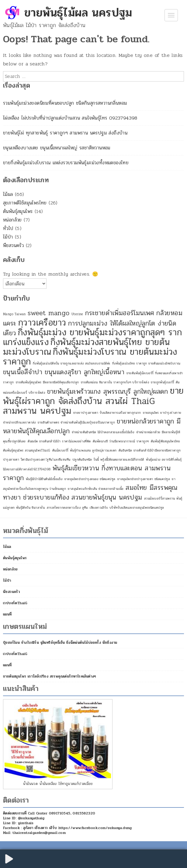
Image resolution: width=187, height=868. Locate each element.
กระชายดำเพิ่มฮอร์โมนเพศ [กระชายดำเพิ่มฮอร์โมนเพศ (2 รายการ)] (120, 313)
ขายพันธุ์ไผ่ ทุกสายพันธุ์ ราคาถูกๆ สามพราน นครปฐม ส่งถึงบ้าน (65, 133)
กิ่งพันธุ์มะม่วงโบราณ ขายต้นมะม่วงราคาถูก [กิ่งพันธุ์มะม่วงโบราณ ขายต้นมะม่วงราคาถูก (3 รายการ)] (90, 357)
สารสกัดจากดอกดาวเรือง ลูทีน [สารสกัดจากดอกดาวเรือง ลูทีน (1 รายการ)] (67, 508)
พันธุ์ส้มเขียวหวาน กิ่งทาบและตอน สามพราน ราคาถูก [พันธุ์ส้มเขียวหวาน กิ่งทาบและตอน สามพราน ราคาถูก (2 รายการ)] (87, 473)
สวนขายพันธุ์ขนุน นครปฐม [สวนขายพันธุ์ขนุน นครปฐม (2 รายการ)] (107, 497)
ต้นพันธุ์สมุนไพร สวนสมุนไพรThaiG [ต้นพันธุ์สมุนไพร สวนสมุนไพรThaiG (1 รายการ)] (27, 450)
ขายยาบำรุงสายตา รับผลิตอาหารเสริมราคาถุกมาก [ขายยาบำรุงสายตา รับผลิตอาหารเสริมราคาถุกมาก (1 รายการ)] (107, 413)
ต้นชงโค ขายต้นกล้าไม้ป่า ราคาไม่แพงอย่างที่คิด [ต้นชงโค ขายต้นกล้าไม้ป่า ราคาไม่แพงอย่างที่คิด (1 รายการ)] (59, 441)
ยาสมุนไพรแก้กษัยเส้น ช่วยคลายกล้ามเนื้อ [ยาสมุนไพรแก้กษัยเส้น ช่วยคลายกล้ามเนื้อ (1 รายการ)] (96, 489)
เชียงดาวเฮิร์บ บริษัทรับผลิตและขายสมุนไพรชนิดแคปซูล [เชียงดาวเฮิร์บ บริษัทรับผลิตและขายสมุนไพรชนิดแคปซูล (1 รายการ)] (127, 508)
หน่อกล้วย (12, 220)
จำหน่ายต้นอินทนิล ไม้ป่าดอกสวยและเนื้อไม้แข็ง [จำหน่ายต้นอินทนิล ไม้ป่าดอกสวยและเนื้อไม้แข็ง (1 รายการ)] (103, 432)
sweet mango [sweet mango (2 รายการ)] (48, 313)
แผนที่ (7, 614)
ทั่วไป (8, 228)
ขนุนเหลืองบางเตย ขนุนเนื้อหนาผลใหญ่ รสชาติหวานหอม (57, 148)
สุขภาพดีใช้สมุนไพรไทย (25, 203)
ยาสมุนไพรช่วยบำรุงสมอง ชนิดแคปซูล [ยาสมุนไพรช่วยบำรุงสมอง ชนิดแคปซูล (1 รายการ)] (90, 479)
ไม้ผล (8, 194)
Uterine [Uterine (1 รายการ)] (77, 314)
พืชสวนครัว (13, 245)
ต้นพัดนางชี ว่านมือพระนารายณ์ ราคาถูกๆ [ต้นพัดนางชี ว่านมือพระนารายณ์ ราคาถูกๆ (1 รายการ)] (121, 441)
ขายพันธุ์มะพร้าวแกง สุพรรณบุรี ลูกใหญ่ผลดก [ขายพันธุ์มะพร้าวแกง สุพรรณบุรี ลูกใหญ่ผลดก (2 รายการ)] (108, 392)
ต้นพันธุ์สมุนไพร (18, 211)
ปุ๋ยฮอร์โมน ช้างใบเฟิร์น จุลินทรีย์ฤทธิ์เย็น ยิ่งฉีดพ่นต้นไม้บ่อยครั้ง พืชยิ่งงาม (60, 643)
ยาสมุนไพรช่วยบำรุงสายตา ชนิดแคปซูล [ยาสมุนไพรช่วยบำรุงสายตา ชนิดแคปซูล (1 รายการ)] (144, 479)
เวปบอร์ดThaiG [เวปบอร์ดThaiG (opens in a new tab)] (15, 603)
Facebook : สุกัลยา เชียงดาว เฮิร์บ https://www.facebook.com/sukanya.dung (68, 828)
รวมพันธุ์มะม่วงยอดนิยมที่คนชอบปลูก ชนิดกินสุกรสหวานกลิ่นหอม (65, 103)
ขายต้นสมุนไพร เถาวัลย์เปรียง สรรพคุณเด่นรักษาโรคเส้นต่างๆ (50, 676)
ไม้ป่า (8, 237)
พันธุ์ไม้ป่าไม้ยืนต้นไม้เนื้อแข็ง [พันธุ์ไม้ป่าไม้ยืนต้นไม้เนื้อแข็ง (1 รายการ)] (44, 479)
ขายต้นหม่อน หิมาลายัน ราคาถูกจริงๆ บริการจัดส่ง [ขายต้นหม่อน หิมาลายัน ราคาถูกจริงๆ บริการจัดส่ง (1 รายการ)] (115, 382)
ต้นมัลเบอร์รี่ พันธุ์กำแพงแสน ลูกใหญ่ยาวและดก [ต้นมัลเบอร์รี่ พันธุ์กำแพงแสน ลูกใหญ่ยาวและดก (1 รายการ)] (85, 450)
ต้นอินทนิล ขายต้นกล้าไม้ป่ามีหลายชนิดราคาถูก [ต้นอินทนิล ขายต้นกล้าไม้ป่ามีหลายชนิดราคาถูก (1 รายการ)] (150, 450)
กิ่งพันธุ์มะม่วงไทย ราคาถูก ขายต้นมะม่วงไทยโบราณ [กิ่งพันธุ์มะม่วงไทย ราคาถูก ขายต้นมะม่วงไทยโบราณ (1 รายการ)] (146, 363)
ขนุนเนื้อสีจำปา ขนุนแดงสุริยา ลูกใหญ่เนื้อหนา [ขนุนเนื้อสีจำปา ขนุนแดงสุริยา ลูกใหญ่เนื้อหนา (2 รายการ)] (64, 372)
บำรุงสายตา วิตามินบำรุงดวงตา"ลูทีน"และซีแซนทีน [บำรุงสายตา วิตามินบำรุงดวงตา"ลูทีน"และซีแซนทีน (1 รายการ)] (37, 460)
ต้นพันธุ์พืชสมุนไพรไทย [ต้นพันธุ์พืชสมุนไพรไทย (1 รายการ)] (165, 441)
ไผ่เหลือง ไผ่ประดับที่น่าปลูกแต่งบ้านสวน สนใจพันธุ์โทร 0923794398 (70, 118)
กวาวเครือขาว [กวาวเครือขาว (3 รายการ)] (42, 323)
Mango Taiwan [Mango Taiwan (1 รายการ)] (14, 314)
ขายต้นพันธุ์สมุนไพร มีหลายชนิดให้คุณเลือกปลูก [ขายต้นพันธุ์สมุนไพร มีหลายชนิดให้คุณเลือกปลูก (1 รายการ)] (47, 382)
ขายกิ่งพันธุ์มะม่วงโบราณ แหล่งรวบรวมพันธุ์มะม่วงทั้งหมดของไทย (66, 163)
